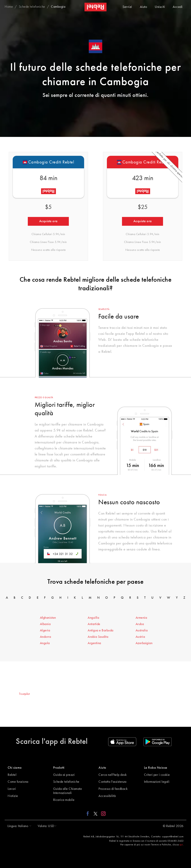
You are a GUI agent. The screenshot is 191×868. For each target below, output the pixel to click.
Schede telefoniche (66, 782)
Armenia (141, 618)
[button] (18, 826)
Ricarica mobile (64, 800)
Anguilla (93, 618)
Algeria (45, 630)
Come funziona (18, 782)
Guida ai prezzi (64, 775)
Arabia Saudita (98, 637)
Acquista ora (48, 221)
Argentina (94, 643)
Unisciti (160, 7)
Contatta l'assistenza (112, 782)
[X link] (95, 814)
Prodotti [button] (59, 768)
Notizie (13, 796)
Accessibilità (107, 796)
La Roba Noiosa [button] (156, 768)
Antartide (94, 624)
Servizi (127, 7)
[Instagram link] (102, 814)
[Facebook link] (89, 814)
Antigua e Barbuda (101, 630)
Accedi (178, 7)
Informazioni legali (157, 782)
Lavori (12, 789)
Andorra (46, 637)
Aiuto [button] (102, 768)
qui (181, 845)
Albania (45, 624)
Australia (142, 630)
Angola (45, 643)
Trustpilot (24, 694)
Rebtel (12, 775)
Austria (140, 637)
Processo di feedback (113, 789)
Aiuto (144, 7)
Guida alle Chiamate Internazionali (68, 791)
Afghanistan (48, 618)
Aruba (140, 624)
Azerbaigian (144, 643)
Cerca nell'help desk (113, 775)
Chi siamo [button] (15, 768)
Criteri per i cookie (157, 775)
